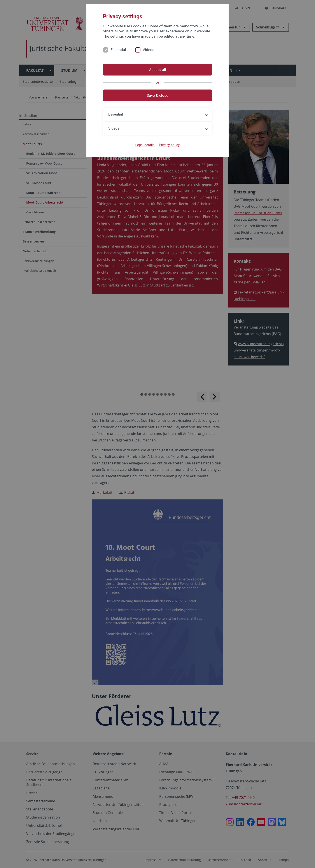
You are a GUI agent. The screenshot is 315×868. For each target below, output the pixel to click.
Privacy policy (169, 145)
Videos (149, 50)
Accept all (157, 70)
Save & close (158, 95)
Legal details (145, 145)
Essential (118, 50)
